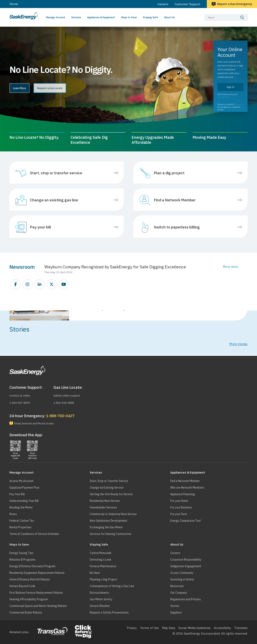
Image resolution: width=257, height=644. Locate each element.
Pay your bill (40, 227)
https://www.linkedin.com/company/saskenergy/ (40, 285)
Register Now (224, 97)
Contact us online (22, 395)
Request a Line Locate (67, 88)
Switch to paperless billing (177, 227)
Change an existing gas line (54, 200)
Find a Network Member (175, 200)
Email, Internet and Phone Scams (38, 423)
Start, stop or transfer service (56, 173)
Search (248, 14)
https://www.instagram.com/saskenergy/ (28, 285)
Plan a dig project (169, 173)
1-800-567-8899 (21, 402)
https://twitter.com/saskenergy (52, 285)
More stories (238, 344)
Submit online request (69, 395)
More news (231, 267)
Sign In (230, 87)
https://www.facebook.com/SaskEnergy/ (16, 285)
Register (239, 104)
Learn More (24, 88)
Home (14, 4)
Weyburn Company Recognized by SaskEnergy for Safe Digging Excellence (115, 267)
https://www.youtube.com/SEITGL (64, 285)
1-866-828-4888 (65, 402)
